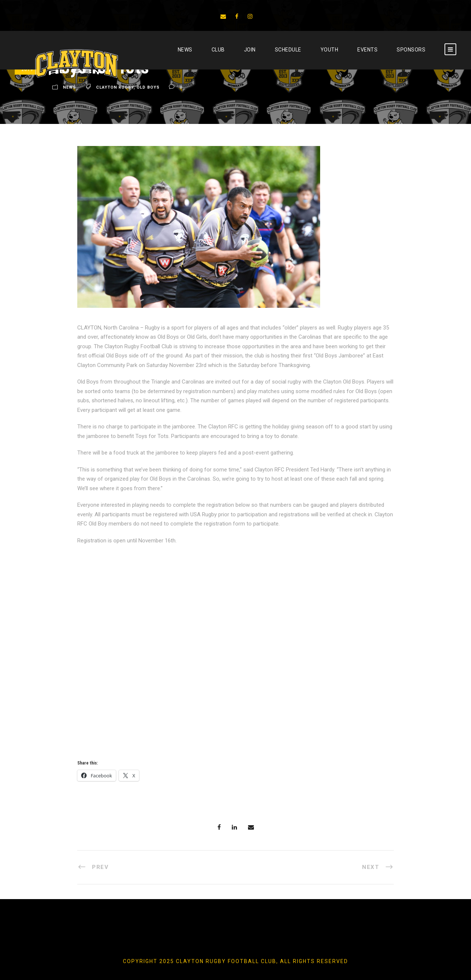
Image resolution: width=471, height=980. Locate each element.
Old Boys (148, 87)
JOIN (250, 50)
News (185, 50)
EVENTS (367, 50)
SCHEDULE (288, 50)
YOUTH (330, 50)
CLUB (218, 50)
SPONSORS (411, 50)
